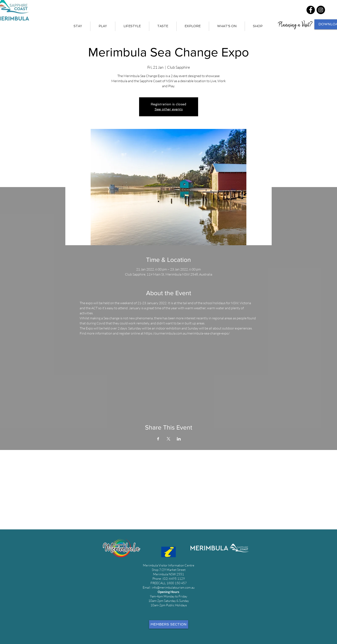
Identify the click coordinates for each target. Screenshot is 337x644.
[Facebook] (311, 10)
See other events (169, 109)
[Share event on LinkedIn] (179, 439)
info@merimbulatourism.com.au (173, 587)
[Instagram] (321, 10)
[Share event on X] (168, 439)
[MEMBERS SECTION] (169, 624)
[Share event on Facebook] (158, 439)
